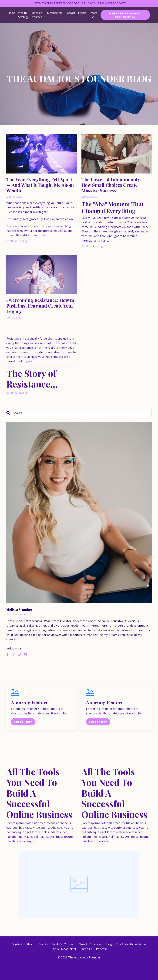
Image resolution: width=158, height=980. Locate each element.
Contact (17, 960)
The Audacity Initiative (131, 960)
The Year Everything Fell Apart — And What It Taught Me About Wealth (39, 187)
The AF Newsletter (64, 964)
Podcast (70, 13)
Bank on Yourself (37, 15)
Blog (109, 960)
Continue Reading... (18, 245)
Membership (55, 13)
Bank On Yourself (64, 960)
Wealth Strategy (23, 15)
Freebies (86, 964)
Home (12, 13)
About (31, 960)
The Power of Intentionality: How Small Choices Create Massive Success (115, 191)
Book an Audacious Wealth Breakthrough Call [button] (125, 15)
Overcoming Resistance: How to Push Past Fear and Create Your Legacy (41, 319)
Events (82, 13)
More (94, 15)
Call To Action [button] (23, 737)
